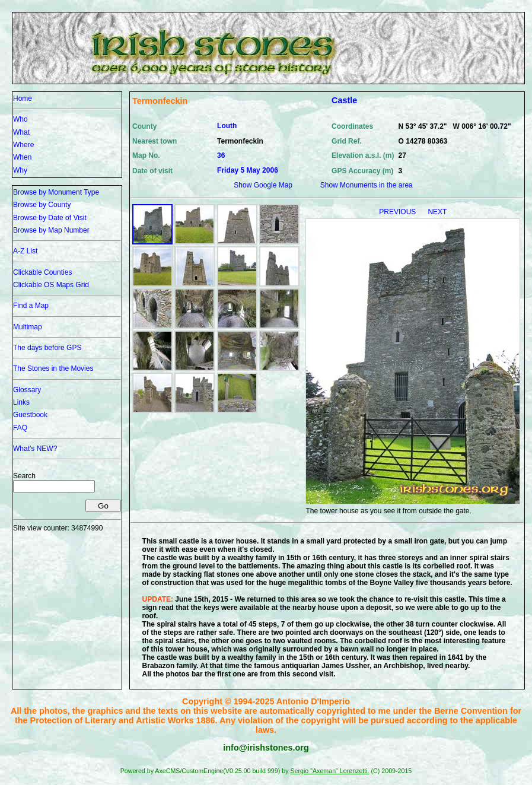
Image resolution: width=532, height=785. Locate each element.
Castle (344, 100)
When (22, 157)
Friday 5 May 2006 (248, 170)
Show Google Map (263, 185)
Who (20, 119)
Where (23, 145)
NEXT (437, 212)
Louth (227, 126)
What (21, 132)
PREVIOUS (398, 212)
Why (20, 170)
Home (23, 98)
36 (221, 155)
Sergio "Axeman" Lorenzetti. (329, 771)
